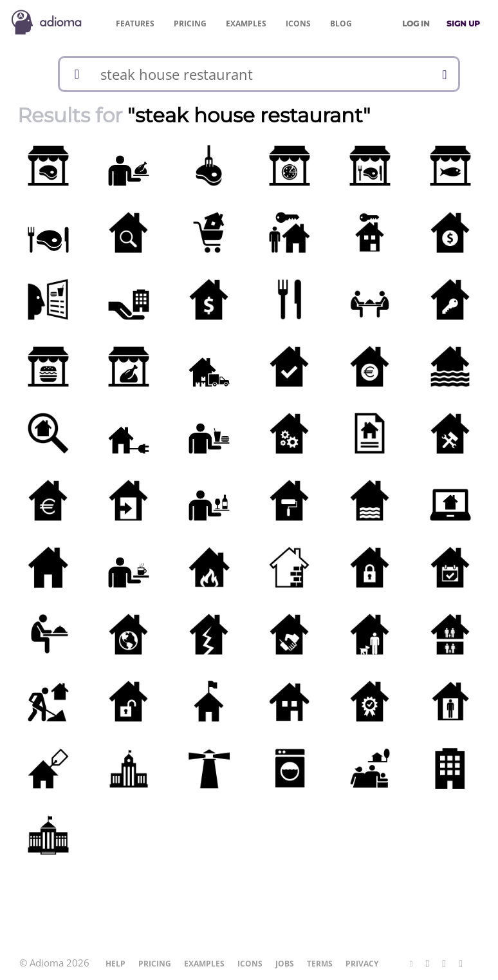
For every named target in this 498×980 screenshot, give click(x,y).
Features (135, 24)
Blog (341, 24)
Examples (246, 24)
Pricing (190, 24)
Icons (298, 24)
